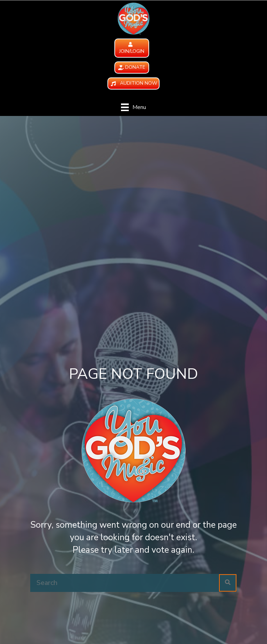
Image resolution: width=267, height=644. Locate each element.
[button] (132, 48)
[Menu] (133, 107)
